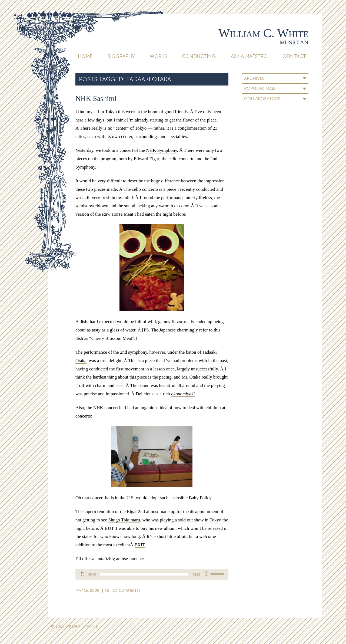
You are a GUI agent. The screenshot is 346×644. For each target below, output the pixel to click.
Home (85, 56)
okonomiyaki (183, 394)
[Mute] (206, 573)
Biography (121, 56)
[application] (152, 574)
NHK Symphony (161, 150)
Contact (294, 56)
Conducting (199, 56)
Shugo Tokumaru (124, 520)
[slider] (144, 574)
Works (158, 56)
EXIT (140, 545)
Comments (123, 591)
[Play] (83, 573)
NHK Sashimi (96, 98)
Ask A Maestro (249, 56)
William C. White (263, 33)
